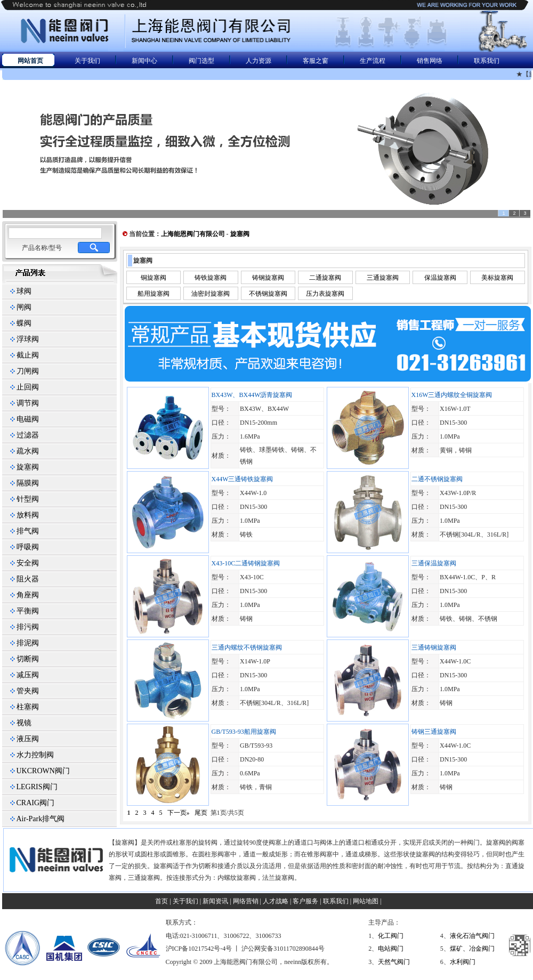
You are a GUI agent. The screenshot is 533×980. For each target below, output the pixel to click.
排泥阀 (28, 643)
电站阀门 (391, 949)
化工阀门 (391, 936)
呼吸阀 (28, 547)
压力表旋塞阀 (325, 294)
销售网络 (430, 61)
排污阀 (28, 627)
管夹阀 (28, 691)
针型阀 (28, 499)
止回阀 (28, 387)
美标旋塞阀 (497, 278)
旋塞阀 (28, 467)
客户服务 (305, 901)
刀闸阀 (28, 371)
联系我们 (487, 61)
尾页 (201, 813)
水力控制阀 (35, 755)
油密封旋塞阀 (211, 294)
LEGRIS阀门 (37, 787)
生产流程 (373, 61)
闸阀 (24, 307)
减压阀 (28, 675)
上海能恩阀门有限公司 (193, 234)
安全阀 (28, 563)
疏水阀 (28, 451)
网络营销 (246, 901)
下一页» (179, 813)
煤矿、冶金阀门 (472, 949)
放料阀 (28, 515)
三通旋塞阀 (383, 278)
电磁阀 (28, 419)
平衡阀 (28, 611)
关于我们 (87, 61)
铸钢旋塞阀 (268, 278)
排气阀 (28, 531)
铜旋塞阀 (154, 278)
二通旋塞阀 (325, 278)
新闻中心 (144, 61)
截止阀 (28, 355)
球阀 (24, 291)
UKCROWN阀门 (43, 771)
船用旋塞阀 (154, 294)
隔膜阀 (28, 483)
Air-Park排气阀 (41, 819)
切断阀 (28, 659)
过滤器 (28, 435)
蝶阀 (24, 323)
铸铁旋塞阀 (211, 278)
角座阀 (28, 595)
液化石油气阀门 (472, 936)
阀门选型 (201, 61)
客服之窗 (316, 61)
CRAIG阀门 (36, 803)
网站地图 (366, 901)
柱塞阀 (28, 707)
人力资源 (259, 61)
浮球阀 (28, 339)
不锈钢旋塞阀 (268, 294)
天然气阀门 (394, 962)
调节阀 (28, 403)
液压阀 (28, 739)
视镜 (24, 723)
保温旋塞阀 (440, 278)
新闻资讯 (215, 901)
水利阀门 (463, 962)
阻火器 (28, 579)
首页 (161, 901)
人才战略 (276, 901)
